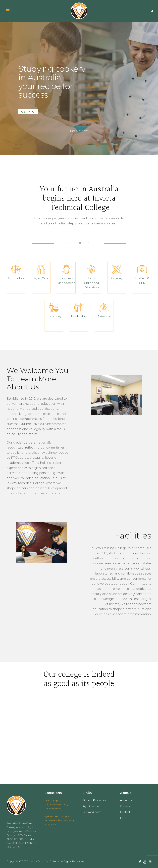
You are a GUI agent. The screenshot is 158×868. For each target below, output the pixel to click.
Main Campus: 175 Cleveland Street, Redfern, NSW (56, 805)
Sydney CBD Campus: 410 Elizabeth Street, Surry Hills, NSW (59, 820)
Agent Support (92, 806)
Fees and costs (92, 812)
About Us (126, 800)
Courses (125, 806)
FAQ (123, 818)
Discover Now (79, 131)
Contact (125, 812)
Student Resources (94, 800)
